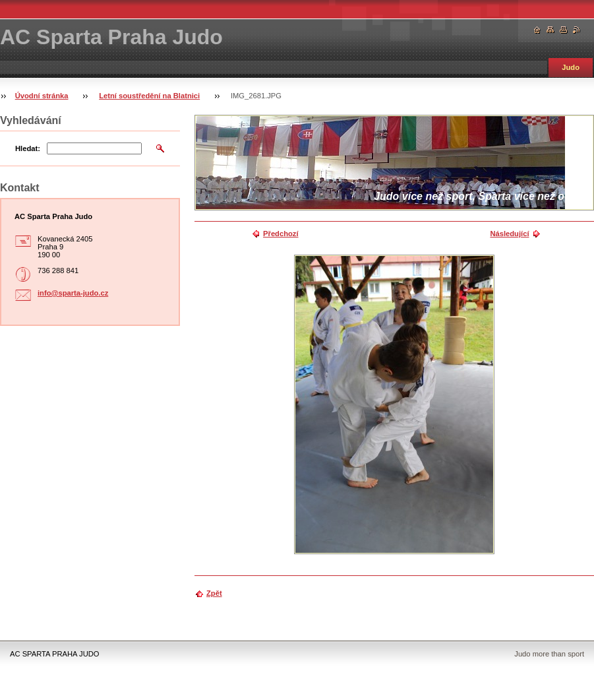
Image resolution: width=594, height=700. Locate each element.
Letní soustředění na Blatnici (149, 96)
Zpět (214, 593)
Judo (571, 67)
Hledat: (28, 148)
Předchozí (281, 234)
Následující (509, 234)
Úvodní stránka (42, 96)
